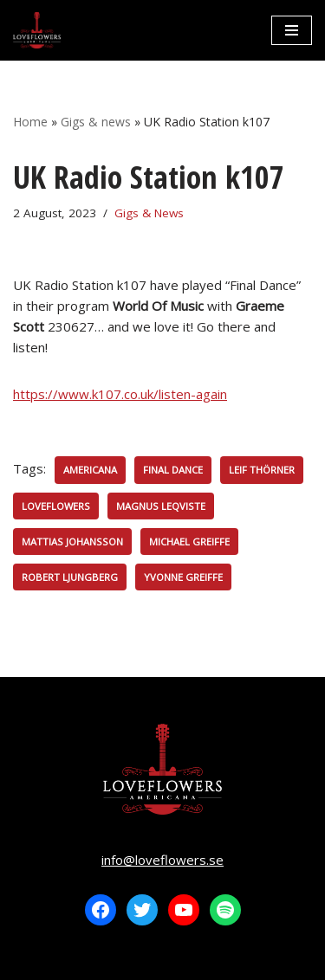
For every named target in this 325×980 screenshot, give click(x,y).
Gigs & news (96, 122)
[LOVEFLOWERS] (37, 30)
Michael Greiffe (189, 542)
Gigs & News (149, 213)
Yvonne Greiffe (183, 577)
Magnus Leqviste (161, 506)
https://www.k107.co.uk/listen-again (120, 394)
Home (30, 122)
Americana (90, 470)
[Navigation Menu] (292, 30)
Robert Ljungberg (70, 577)
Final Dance (173, 470)
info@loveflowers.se (162, 860)
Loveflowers (56, 506)
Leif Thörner (262, 470)
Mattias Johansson (72, 542)
